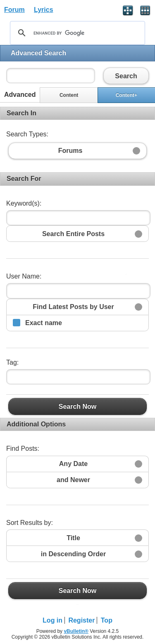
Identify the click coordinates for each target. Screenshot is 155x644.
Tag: (12, 362)
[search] (76, 33)
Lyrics (44, 10)
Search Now (77, 406)
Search (126, 76)
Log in (52, 620)
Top (107, 620)
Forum (14, 10)
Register (81, 620)
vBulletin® (76, 631)
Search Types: (27, 134)
